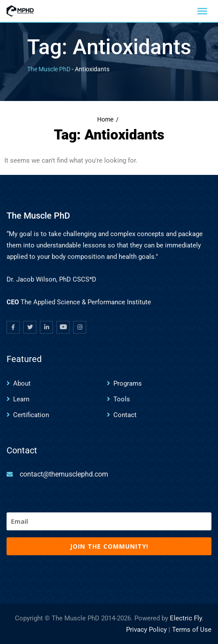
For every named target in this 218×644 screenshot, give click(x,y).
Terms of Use (192, 630)
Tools (122, 399)
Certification (31, 415)
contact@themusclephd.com (64, 474)
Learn (21, 399)
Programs (128, 383)
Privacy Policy (146, 630)
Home (105, 120)
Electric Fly (186, 618)
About (22, 383)
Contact (125, 415)
